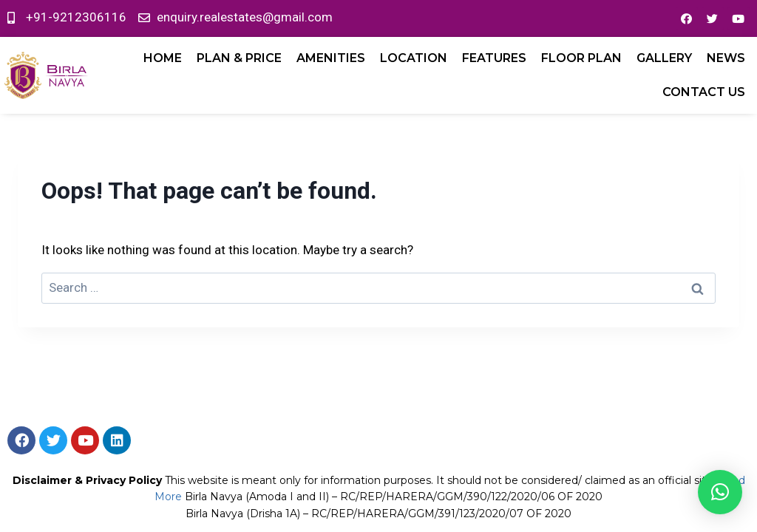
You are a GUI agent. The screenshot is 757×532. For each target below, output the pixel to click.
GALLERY (664, 58)
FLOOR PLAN (581, 58)
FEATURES (494, 58)
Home (163, 58)
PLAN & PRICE (239, 58)
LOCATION (414, 58)
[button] (720, 492)
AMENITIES (331, 58)
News (726, 58)
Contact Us (704, 92)
